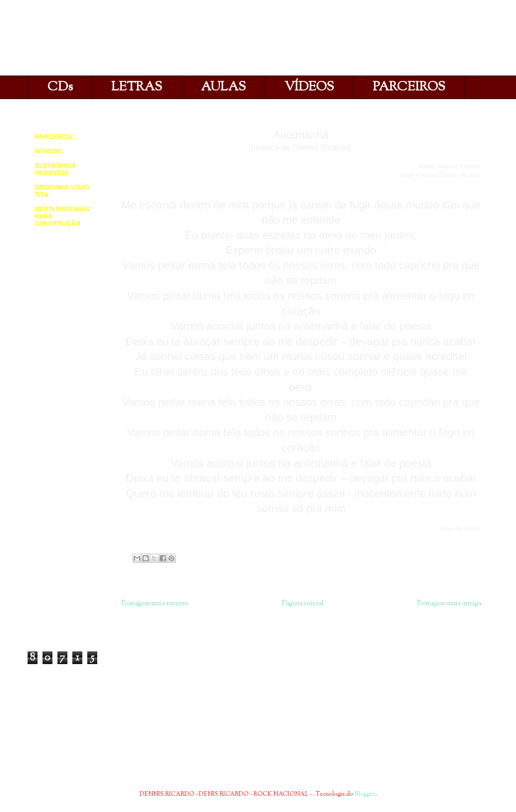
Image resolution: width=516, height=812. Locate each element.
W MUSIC (49, 151)
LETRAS (137, 87)
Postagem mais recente (155, 603)
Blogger (365, 794)
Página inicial (303, 603)
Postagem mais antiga (449, 603)
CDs (60, 87)
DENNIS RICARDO (131, 40)
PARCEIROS (409, 87)
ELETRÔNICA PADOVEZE (56, 169)
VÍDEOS (309, 87)
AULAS (223, 87)
